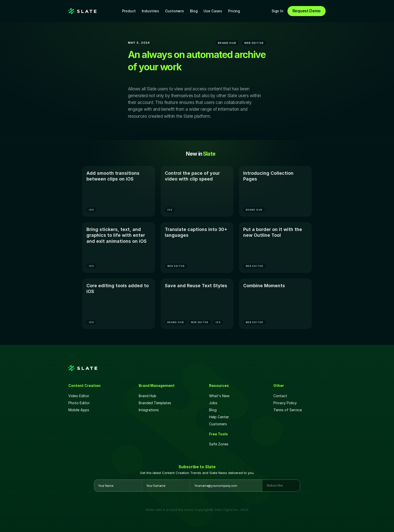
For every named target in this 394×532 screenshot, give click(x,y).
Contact (280, 396)
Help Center (219, 417)
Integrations (149, 410)
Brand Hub (147, 396)
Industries (151, 11)
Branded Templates (155, 403)
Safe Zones (219, 444)
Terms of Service (288, 410)
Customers (175, 11)
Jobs (213, 403)
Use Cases (213, 11)
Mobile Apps (79, 410)
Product (129, 11)
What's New (219, 396)
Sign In (278, 11)
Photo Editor (79, 403)
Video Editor (79, 396)
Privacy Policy (285, 403)
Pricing (234, 11)
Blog (194, 11)
